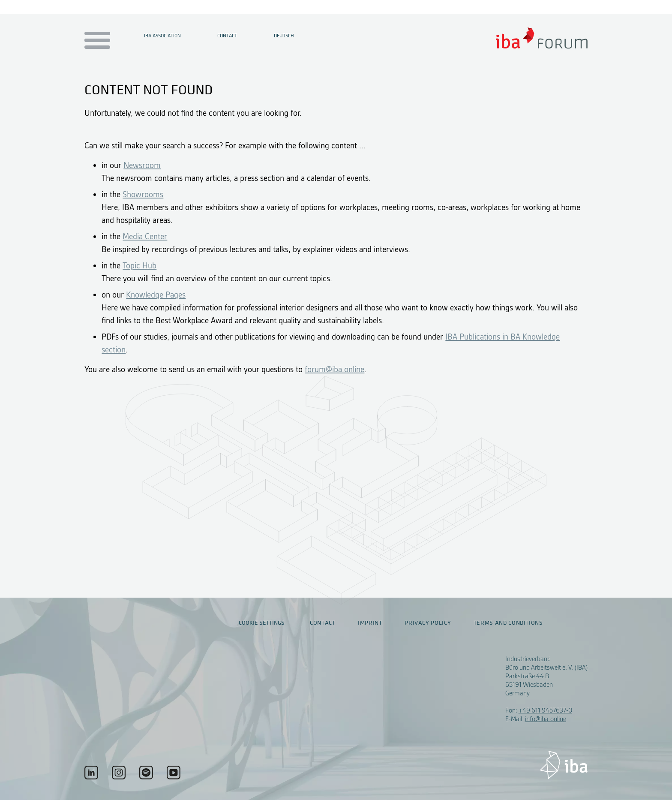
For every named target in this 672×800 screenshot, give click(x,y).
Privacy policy (428, 623)
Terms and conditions (508, 623)
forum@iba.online (334, 369)
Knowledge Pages (156, 295)
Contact (227, 36)
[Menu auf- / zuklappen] (96, 41)
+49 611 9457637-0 (545, 710)
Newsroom (142, 165)
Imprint (370, 623)
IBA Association (162, 36)
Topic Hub (139, 266)
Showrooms (143, 194)
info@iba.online (546, 719)
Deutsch (284, 36)
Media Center (145, 236)
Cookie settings (262, 623)
